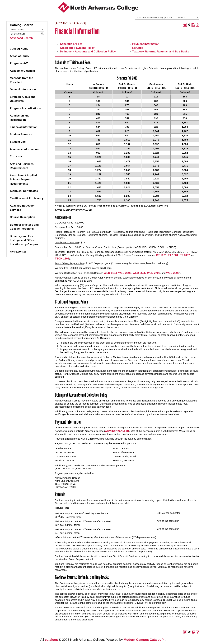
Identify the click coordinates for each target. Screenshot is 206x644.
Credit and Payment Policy (77, 48)
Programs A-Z (19, 63)
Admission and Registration (20, 118)
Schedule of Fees (71, 44)
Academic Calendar (23, 71)
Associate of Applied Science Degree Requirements (23, 180)
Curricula (16, 156)
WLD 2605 (139, 273)
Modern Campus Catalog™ (144, 640)
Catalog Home (19, 49)
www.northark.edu (117, 431)
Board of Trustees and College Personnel (24, 227)
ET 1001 (173, 255)
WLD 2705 (154, 273)
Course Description (22, 217)
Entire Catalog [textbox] (17, 30)
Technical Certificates (24, 191)
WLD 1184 (110, 273)
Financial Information (24, 127)
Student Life (18, 142)
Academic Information (24, 149)
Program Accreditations (25, 108)
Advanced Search (21, 38)
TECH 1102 (62, 259)
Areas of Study (19, 56)
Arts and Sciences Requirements (22, 166)
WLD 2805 (173, 273)
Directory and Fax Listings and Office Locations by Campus (24, 240)
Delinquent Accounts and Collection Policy (88, 52)
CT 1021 (161, 255)
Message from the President (21, 80)
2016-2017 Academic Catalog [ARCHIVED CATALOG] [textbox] (161, 18)
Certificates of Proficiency (27, 198)
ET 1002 (185, 255)
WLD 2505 (125, 273)
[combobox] (167, 18)
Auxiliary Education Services (23, 208)
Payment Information (146, 44)
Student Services (21, 134)
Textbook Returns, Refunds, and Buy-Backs (161, 52)
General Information (23, 89)
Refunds (138, 48)
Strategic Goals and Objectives (23, 99)
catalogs (51, 640)
